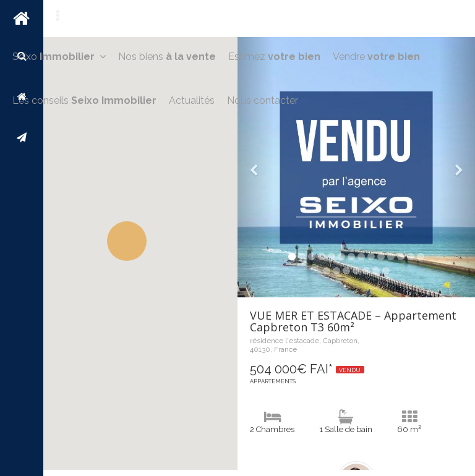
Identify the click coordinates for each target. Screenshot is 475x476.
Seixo (59, 57)
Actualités (192, 100)
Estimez (274, 57)
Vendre (376, 57)
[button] (127, 241)
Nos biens (167, 57)
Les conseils (84, 100)
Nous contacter (263, 100)
